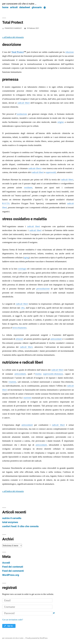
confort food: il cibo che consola (20, 526)
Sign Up (8, 626)
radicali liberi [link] (24, 103)
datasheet (25, 7)
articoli (14, 7)
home (5, 7)
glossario (37, 7)
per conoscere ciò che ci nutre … (19, 4)
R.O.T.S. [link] (6, 203)
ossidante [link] (28, 188)
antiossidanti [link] (56, 339)
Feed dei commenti (13, 571)
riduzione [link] (70, 52)
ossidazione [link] (22, 114)
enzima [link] (38, 374)
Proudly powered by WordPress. (37, 638)
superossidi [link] (51, 172)
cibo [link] (23, 308)
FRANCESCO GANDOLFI (13, 28)
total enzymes (10, 522)
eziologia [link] (22, 269)
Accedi (6, 563)
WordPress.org (11, 575)
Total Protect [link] (18, 52)
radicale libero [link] (35, 168)
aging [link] (26, 258)
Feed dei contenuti (13, 567)
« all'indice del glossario (13, 37)
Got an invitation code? (13, 620)
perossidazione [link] (43, 289)
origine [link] (61, 122)
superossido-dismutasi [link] (53, 374)
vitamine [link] (12, 382)
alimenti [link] (19, 339)
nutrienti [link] (27, 398)
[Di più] (45, 8)
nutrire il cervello (12, 518)
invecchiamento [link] (19, 328)
